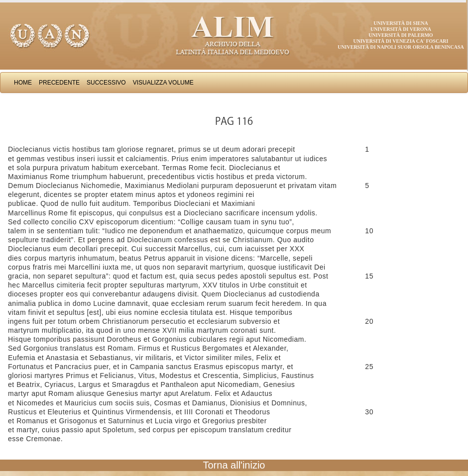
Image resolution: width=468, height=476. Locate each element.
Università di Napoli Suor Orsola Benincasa (401, 47)
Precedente (59, 83)
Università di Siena (401, 23)
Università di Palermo (401, 35)
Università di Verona (401, 29)
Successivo (106, 83)
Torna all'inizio (234, 465)
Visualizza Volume (163, 83)
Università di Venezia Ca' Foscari (401, 41)
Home (23, 83)
